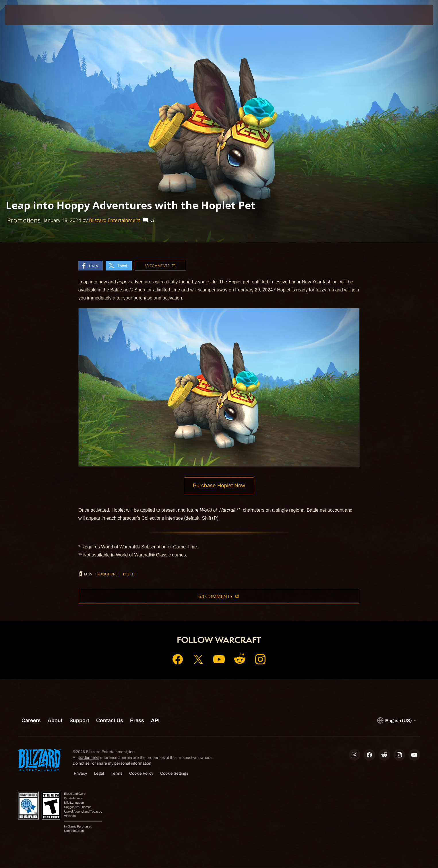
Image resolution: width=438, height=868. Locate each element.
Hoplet (130, 574)
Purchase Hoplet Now (219, 486)
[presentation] (26, 15)
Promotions (106, 574)
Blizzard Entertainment (115, 220)
